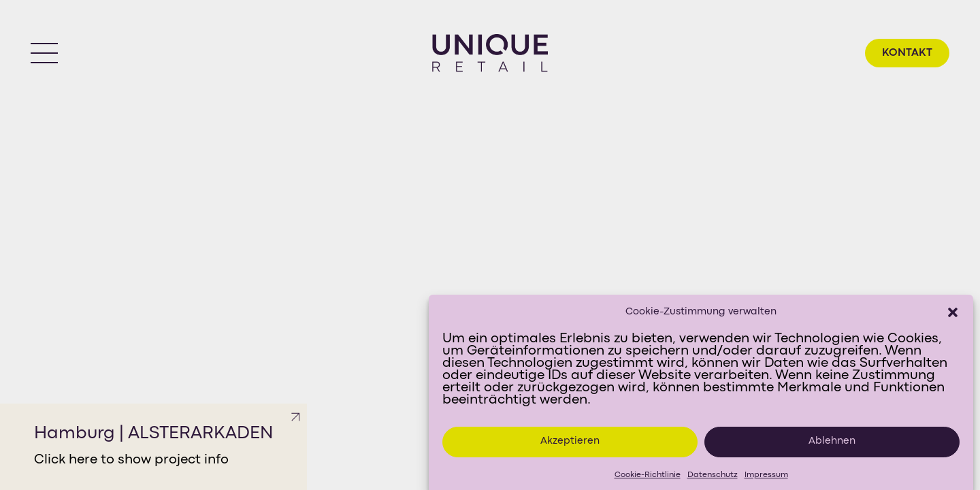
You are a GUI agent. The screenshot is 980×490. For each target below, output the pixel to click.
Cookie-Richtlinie (648, 478)
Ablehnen (832, 445)
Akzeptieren (570, 445)
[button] (953, 316)
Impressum (766, 478)
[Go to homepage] (490, 53)
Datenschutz (713, 478)
